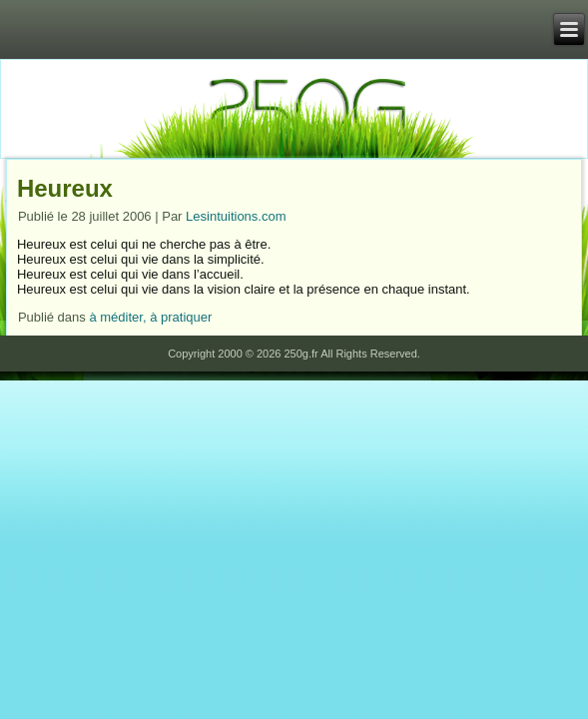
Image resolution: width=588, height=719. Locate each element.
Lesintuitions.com (236, 216)
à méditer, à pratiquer (150, 317)
